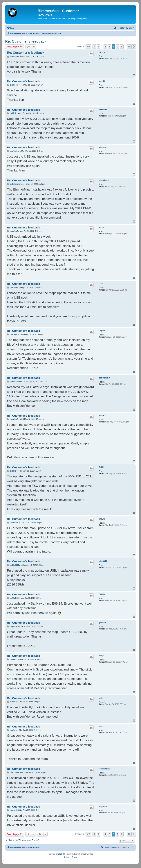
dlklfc (101, 726)
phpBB (61, 854)
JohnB (102, 416)
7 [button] (118, 47)
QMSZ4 (102, 594)
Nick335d (103, 561)
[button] (88, 47)
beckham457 (104, 378)
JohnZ (102, 227)
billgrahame (104, 180)
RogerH (102, 331)
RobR (101, 467)
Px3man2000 (104, 769)
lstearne (102, 52)
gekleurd (103, 623)
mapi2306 (103, 807)
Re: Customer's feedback (26, 41)
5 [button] (109, 47)
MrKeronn (103, 110)
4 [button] (105, 47)
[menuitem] (11, 28)
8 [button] (122, 47)
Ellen (101, 284)
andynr (102, 519)
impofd (102, 81)
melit (101, 698)
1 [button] (98, 47)
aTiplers (102, 147)
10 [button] (129, 47)
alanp (101, 656)
